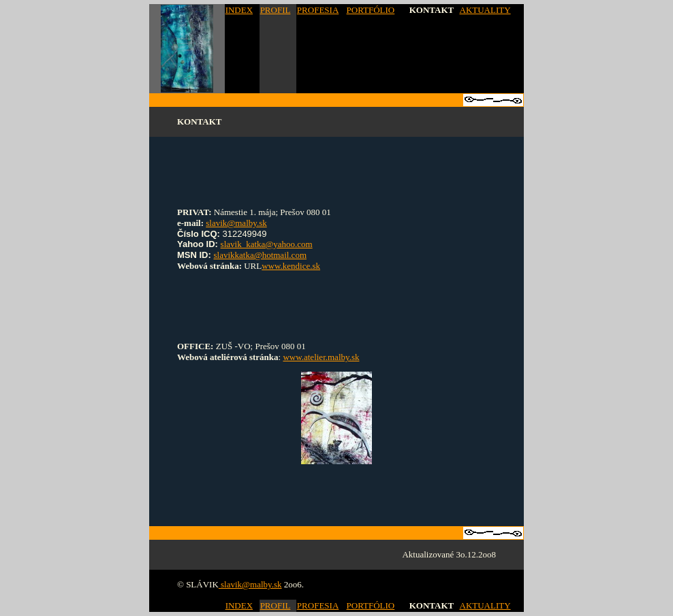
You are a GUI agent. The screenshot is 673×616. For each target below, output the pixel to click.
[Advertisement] (336, 167)
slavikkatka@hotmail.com (260, 255)
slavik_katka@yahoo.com (267, 244)
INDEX (239, 10)
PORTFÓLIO (371, 10)
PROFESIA (318, 10)
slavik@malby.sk (236, 223)
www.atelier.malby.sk (321, 357)
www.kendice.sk (291, 266)
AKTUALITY (485, 10)
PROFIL (276, 10)
